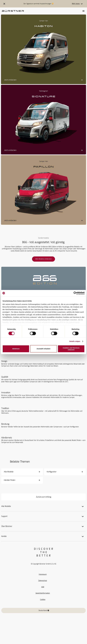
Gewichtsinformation (43, 593)
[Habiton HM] (43, 52)
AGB (43, 587)
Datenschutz (43, 581)
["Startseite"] (13, 11)
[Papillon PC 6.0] (43, 192)
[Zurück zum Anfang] (43, 497)
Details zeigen (75, 341)
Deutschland (44, 610)
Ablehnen (16, 349)
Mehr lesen (78, 4)
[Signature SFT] (43, 122)
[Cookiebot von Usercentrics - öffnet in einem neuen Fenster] (75, 293)
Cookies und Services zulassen (71, 349)
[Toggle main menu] (83, 11)
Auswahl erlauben (43, 349)
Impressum (43, 574)
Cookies (43, 600)
